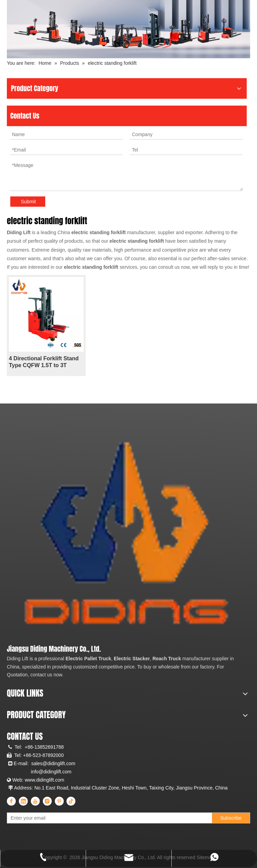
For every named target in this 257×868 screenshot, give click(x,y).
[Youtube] (35, 801)
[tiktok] (71, 801)
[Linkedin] (23, 801)
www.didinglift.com (44, 780)
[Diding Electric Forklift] (128, 29)
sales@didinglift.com (53, 763)
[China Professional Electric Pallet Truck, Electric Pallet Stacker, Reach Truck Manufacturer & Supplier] (124, 537)
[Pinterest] (59, 801)
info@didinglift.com (51, 772)
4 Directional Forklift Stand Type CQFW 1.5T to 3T (44, 362)
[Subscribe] (231, 818)
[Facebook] (11, 801)
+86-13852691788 (44, 747)
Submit (28, 202)
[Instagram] (47, 801)
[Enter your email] (37, 818)
